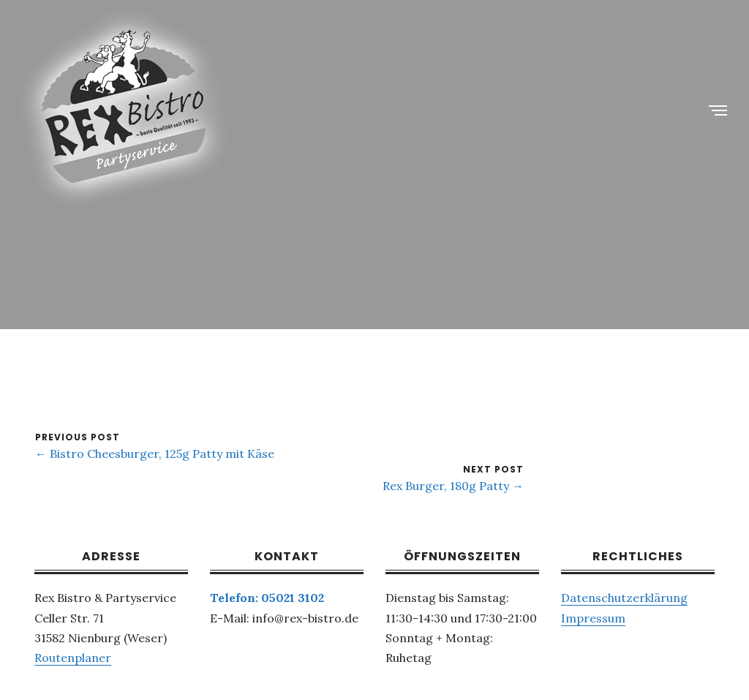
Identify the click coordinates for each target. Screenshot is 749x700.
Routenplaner (73, 658)
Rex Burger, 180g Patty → (453, 486)
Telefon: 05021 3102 (267, 598)
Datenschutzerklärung (624, 598)
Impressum (593, 618)
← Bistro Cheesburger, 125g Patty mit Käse (155, 454)
